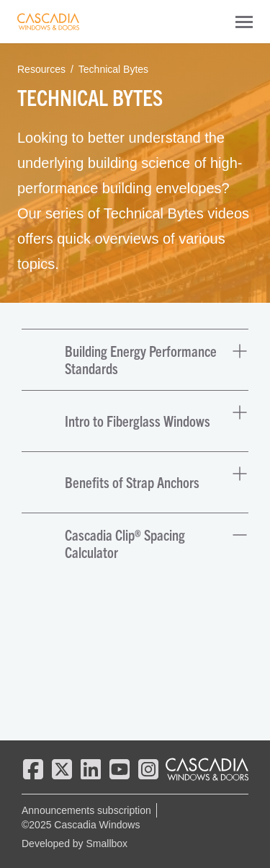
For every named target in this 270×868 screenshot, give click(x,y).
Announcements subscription (86, 810)
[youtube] (120, 769)
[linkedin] (91, 769)
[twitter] (62, 769)
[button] (135, 360)
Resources (41, 69)
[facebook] (33, 769)
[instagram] (148, 769)
